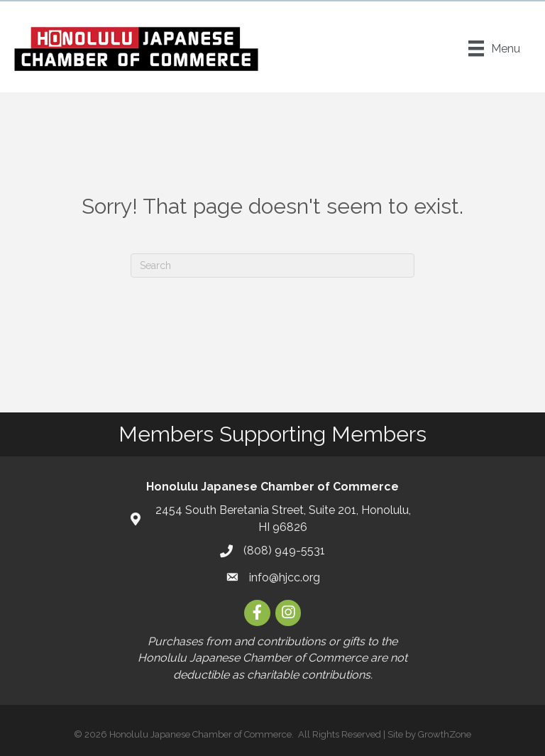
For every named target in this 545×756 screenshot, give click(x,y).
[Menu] (494, 48)
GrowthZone (445, 734)
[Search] (272, 265)
